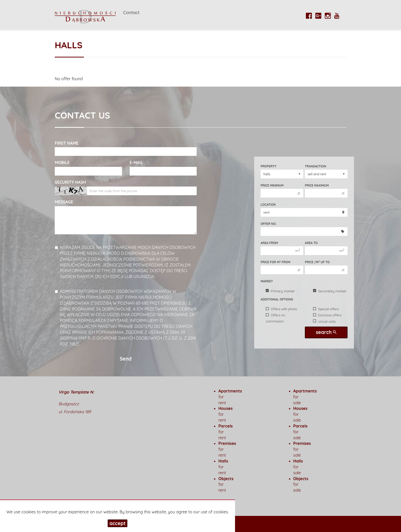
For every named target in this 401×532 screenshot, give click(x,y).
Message (64, 202)
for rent (223, 467)
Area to (311, 243)
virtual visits (324, 321)
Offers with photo (281, 309)
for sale (298, 467)
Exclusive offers (327, 315)
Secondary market (330, 291)
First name (67, 143)
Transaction (315, 166)
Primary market (280, 291)
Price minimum (272, 185)
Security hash (70, 182)
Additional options (277, 299)
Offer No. (269, 224)
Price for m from (275, 262)
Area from (269, 243)
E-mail (136, 163)
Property (268, 166)
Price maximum (317, 185)
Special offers (326, 309)
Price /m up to (317, 262)
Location (268, 205)
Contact (131, 12)
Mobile (62, 163)
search (326, 332)
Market (267, 281)
